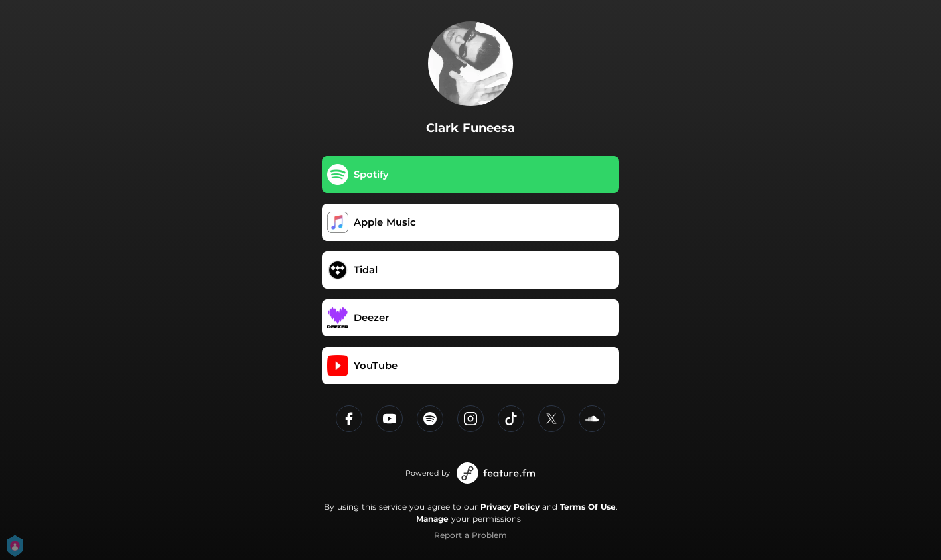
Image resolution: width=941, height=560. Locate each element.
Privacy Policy (510, 507)
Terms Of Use (588, 507)
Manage (432, 519)
